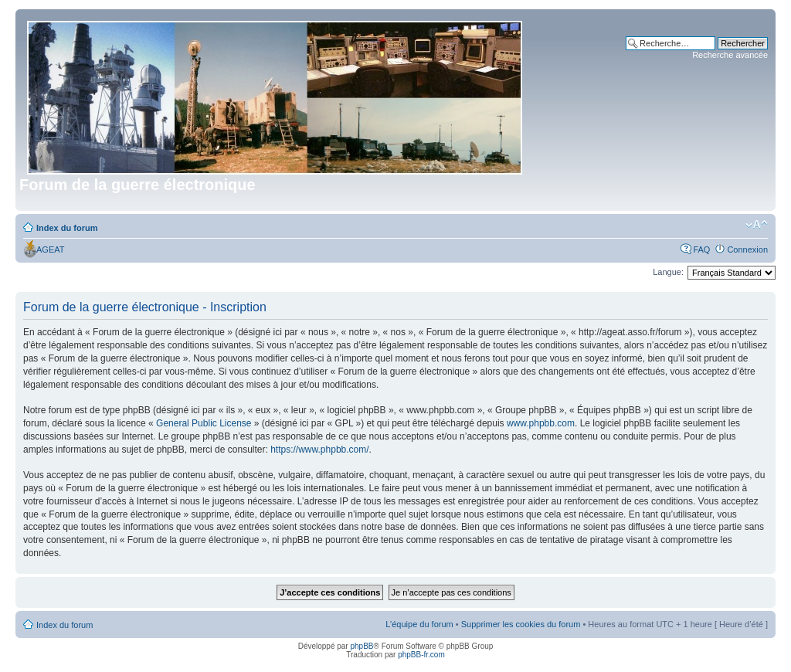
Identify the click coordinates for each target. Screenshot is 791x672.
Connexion (747, 249)
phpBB (362, 646)
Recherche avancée (730, 55)
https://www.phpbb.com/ (319, 450)
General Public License (204, 423)
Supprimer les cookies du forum (521, 624)
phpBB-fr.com (421, 655)
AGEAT (50, 249)
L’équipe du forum (419, 624)
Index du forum (67, 228)
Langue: (668, 272)
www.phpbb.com (541, 423)
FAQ (701, 249)
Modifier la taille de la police (757, 225)
